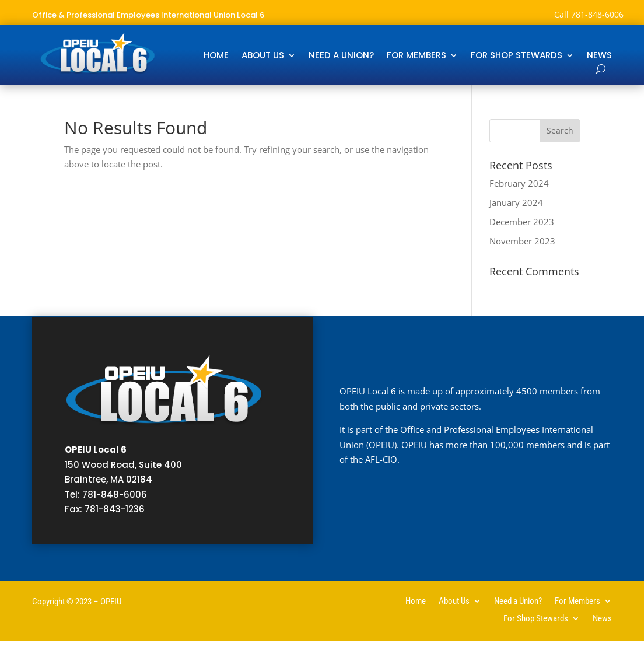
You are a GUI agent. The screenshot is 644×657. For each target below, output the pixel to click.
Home (216, 56)
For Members (416, 56)
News (599, 56)
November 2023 (522, 241)
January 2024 (516, 202)
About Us (263, 56)
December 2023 (522, 222)
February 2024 (519, 183)
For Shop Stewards (517, 56)
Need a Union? (341, 56)
